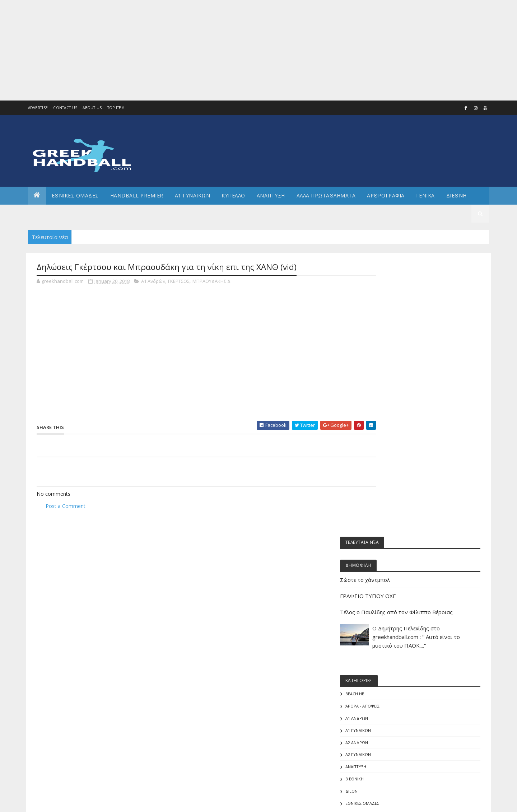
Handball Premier (137, 195)
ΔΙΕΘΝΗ (391, 542)
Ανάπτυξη (394, 517)
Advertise (38, 108)
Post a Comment (66, 506)
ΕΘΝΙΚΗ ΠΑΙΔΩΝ (399, 639)
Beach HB (393, 445)
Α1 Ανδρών (153, 281)
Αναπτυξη (271, 195)
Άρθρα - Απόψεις (401, 457)
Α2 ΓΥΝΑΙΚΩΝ (397, 505)
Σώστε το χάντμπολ (403, 313)
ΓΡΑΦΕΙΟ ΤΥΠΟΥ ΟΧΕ (406, 330)
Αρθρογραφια (386, 195)
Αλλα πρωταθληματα (326, 195)
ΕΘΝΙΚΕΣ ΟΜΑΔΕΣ (75, 195)
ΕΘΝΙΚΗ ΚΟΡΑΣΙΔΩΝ (403, 602)
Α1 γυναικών (397, 481)
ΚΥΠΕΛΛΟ (233, 195)
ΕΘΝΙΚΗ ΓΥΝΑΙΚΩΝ (402, 578)
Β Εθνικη (393, 530)
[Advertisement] (215, 50)
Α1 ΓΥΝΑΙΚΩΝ (193, 195)
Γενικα (425, 195)
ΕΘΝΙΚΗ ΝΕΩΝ (397, 627)
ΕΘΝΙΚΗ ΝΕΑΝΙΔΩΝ (402, 614)
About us (92, 108)
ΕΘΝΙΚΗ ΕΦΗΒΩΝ (400, 590)
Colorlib (69, 802)
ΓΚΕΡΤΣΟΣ (179, 281)
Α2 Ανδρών (395, 493)
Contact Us (65, 108)
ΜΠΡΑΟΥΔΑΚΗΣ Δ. (212, 281)
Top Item (116, 108)
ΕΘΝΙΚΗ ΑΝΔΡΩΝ (400, 566)
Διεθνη (457, 195)
